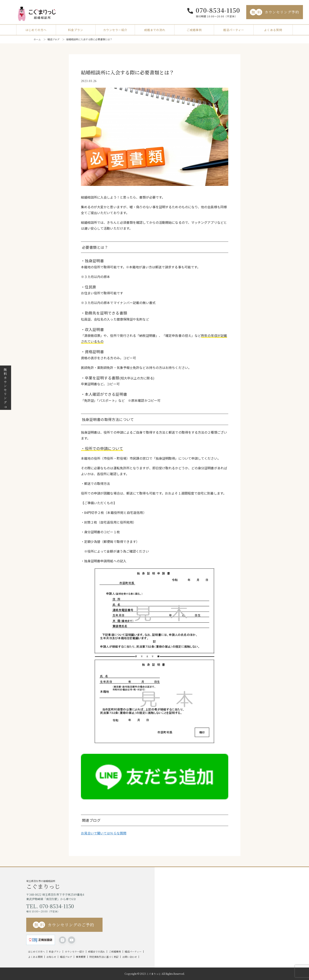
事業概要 (81, 957)
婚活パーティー (234, 30)
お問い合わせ (130, 957)
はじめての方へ (36, 30)
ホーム (37, 39)
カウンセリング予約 (274, 12)
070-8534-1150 (218, 10)
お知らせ (51, 957)
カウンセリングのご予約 (64, 925)
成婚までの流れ (155, 30)
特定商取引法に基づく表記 (104, 957)
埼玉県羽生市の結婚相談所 (90, 884)
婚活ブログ (53, 39)
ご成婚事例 (194, 30)
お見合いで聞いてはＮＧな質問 (104, 833)
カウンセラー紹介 (115, 30)
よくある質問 (273, 30)
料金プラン (76, 30)
